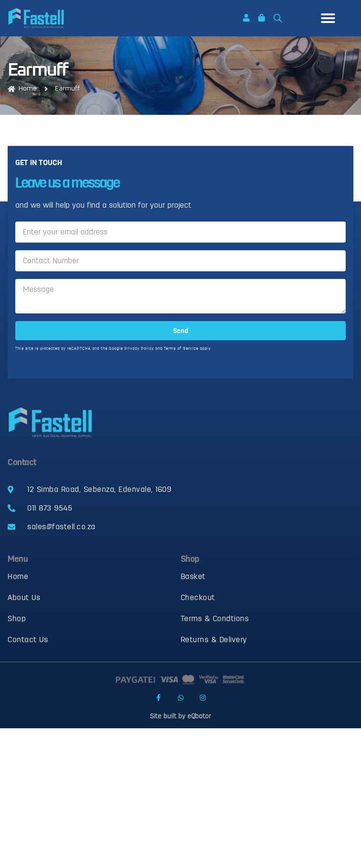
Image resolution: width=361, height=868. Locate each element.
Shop (17, 619)
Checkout (198, 598)
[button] (328, 18)
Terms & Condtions (215, 619)
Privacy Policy (139, 351)
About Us (24, 598)
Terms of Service (181, 351)
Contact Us (28, 640)
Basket (193, 577)
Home (18, 577)
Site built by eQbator (180, 716)
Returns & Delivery (214, 640)
